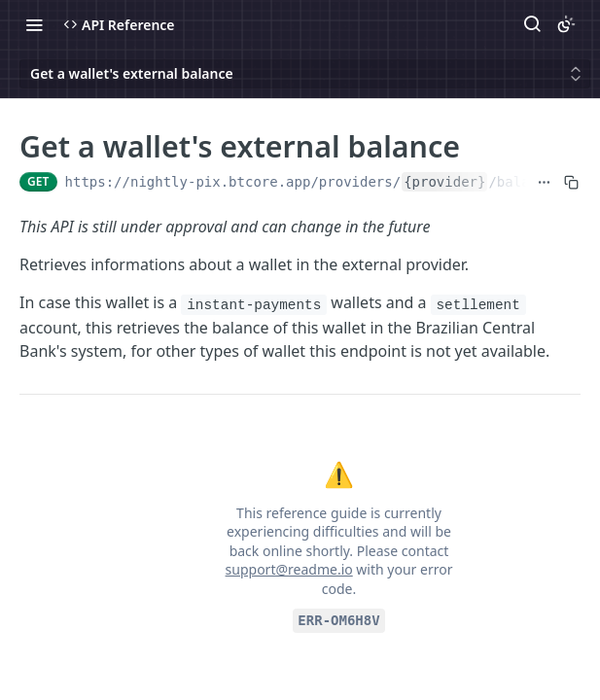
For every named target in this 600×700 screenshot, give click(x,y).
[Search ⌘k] (532, 24)
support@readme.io (289, 569)
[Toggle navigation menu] (34, 24)
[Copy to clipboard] (571, 182)
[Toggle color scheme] (566, 24)
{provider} (444, 182)
